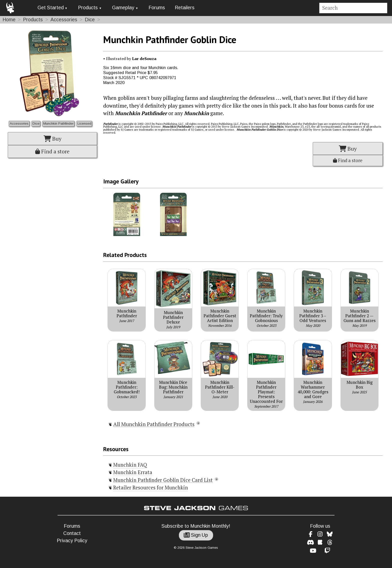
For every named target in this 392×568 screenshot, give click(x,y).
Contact (72, 533)
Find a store (52, 151)
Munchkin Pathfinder (58, 123)
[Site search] (353, 8)
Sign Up (196, 535)
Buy (52, 139)
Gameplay (123, 8)
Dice (90, 20)
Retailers (185, 8)
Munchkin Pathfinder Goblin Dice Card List (163, 480)
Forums (157, 8)
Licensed (84, 123)
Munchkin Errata (133, 472)
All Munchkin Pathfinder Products (154, 424)
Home (9, 20)
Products (88, 8)
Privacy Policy (72, 541)
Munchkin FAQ (130, 465)
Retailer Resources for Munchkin (151, 488)
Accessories (64, 20)
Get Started (51, 8)
